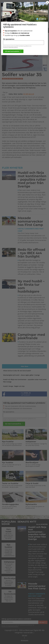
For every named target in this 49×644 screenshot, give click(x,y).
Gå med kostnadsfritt (13, 51)
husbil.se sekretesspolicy (10, 47)
